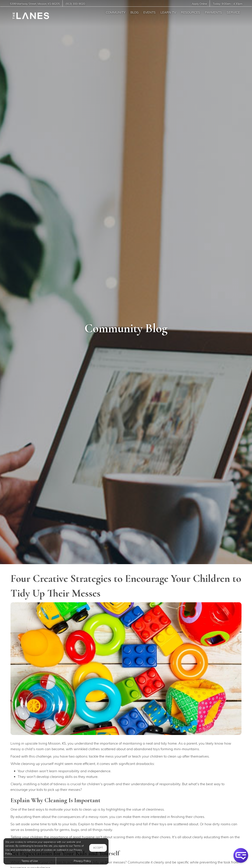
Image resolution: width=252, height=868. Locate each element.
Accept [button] (98, 848)
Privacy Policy (82, 861)
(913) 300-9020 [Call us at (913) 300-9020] (75, 4)
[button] (241, 855)
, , (35, 4)
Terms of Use (30, 861)
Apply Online (199, 4)
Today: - (228, 4)
